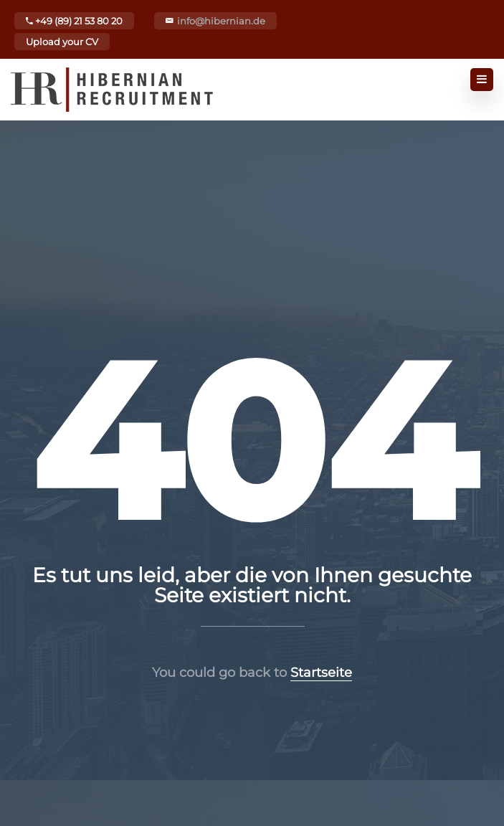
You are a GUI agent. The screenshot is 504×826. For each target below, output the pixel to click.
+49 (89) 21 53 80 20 (74, 21)
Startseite (321, 673)
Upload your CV (62, 42)
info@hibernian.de (221, 21)
